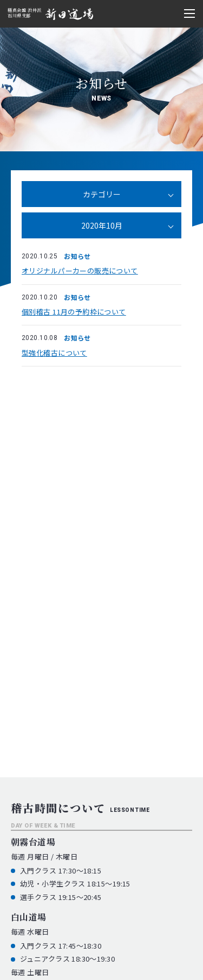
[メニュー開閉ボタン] (189, 14)
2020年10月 (102, 225)
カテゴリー (102, 194)
